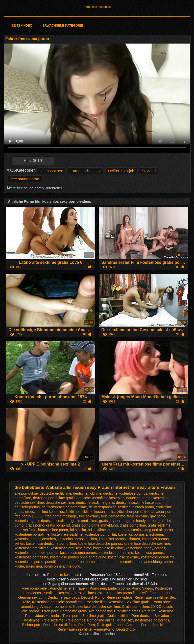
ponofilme (53, 562)
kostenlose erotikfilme (32, 548)
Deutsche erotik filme (60, 625)
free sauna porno (25, 179)
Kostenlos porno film (122, 593)
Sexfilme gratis (94, 616)
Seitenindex (22, 26)
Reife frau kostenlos (158, 611)
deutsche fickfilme (87, 493)
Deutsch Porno (93, 597)
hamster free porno (53, 530)
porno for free (73, 562)
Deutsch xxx (126, 629)
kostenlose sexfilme (124, 557)
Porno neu (98, 588)
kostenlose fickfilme (108, 548)
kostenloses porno (29, 562)
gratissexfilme (26, 530)
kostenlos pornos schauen (119, 539)
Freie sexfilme (52, 620)
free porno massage (61, 516)
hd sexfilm (78, 530)
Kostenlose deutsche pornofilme (57, 602)
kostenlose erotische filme (71, 548)
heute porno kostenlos (125, 530)
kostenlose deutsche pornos (100, 544)
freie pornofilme (113, 516)
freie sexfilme (138, 516)
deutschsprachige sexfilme (110, 507)
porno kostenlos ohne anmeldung (136, 562)
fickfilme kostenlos (95, 512)
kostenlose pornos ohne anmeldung (78, 557)
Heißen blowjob (121, 171)
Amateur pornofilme (56, 607)
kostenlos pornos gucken (77, 539)
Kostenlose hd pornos (152, 620)
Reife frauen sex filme (75, 629)
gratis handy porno (141, 521)
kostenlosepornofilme (158, 557)
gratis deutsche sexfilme (51, 521)
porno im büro (96, 562)
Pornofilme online (101, 620)
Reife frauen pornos (156, 593)
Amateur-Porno (138, 625)
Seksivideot (162, 625)
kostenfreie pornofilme (32, 534)
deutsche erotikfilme (55, 493)
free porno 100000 (29, 516)
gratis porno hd (58, 525)
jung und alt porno (159, 530)
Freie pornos (75, 620)
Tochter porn (32, 625)
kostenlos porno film (100, 534)
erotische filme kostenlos (45, 512)
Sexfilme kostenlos (59, 593)
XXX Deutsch (161, 607)
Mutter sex (125, 620)
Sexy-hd (149, 171)
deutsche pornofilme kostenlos (100, 498)
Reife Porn (87, 625)
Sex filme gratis (138, 602)
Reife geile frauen (111, 625)
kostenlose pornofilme (116, 553)
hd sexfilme (97, 530)
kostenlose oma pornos (78, 553)
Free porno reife (35, 588)
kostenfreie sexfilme (67, 534)
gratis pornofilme (133, 525)
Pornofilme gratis (73, 611)
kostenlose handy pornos (145, 548)
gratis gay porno (112, 521)
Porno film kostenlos (97, 7)
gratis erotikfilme (84, 521)
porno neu (34, 566)
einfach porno (143, 507)
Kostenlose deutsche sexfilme (97, 607)
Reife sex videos (120, 597)
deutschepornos (27, 507)
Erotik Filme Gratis (90, 593)
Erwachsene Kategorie (63, 26)
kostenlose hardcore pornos (37, 553)
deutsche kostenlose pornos (125, 493)
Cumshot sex (52, 171)
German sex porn (32, 597)
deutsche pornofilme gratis (54, 498)
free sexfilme (89, 516)
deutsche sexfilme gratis (95, 502)
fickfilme (72, 512)
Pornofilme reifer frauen (69, 588)
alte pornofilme (26, 493)
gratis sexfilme (159, 525)
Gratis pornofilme (136, 607)
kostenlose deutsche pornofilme (51, 544)
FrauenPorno (104, 629)
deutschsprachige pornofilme (64, 507)
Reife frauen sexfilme (151, 597)
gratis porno (35, 525)
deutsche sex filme (29, 502)
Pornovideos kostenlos (43, 616)
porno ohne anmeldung (62, 566)
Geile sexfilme (118, 616)
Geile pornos (29, 611)
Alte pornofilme (100, 611)
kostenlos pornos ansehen (35, 539)
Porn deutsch (142, 616)
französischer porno (127, 512)
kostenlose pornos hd (31, 557)
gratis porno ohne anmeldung (95, 525)
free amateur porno (159, 512)
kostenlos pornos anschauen (140, 534)
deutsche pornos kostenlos (147, 498)
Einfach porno (119, 588)
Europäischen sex (86, 171)
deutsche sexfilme (60, 502)
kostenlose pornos (150, 553)
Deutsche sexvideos (63, 597)
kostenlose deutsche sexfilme (147, 544)
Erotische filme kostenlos (104, 602)
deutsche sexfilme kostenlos (138, 502)
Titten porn (50, 611)
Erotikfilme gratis (127, 611)
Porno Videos (142, 588)
